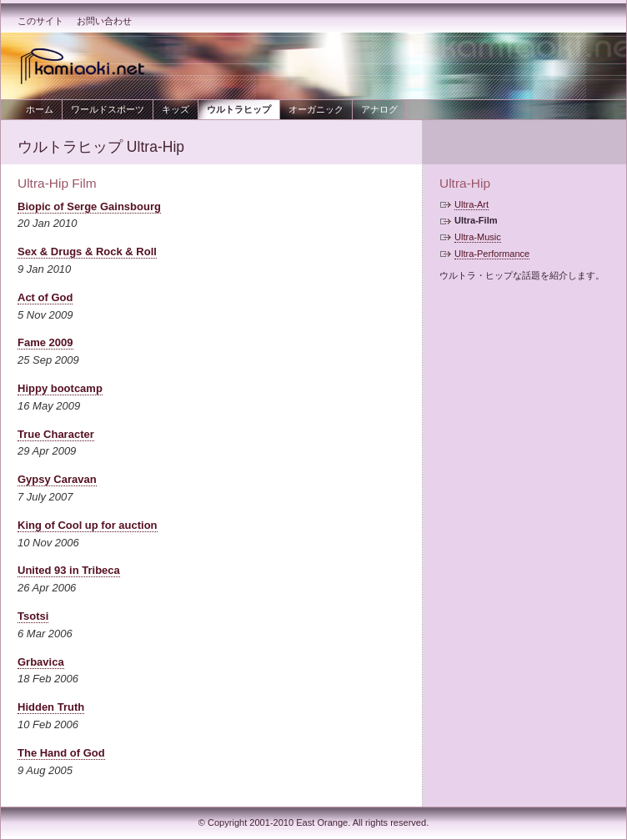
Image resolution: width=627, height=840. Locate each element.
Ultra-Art (472, 204)
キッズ (176, 109)
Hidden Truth (51, 707)
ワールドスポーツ (108, 109)
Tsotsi (33, 616)
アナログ (379, 109)
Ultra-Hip (465, 183)
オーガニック (316, 109)
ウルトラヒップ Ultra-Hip (101, 147)
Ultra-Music (478, 237)
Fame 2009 (45, 342)
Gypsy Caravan (57, 479)
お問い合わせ (104, 21)
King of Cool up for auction (88, 525)
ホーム (40, 109)
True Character (56, 434)
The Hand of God (61, 753)
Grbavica (41, 662)
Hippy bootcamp (60, 388)
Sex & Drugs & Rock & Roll (87, 251)
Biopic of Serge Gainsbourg (89, 206)
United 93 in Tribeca (69, 570)
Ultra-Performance (492, 254)
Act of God (45, 297)
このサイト (40, 21)
